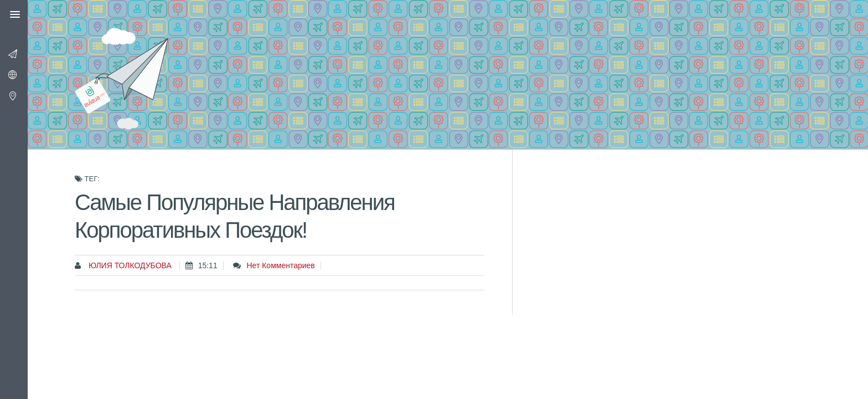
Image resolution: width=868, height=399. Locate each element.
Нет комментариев (280, 265)
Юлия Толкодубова (129, 265)
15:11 (208, 265)
